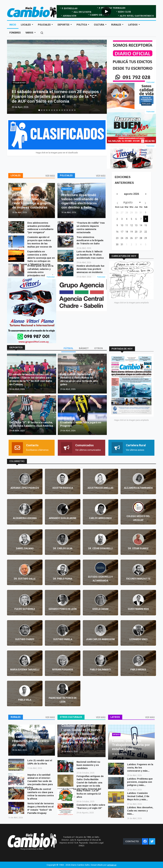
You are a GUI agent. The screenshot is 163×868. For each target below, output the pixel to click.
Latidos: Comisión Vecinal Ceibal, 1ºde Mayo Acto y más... (138, 796)
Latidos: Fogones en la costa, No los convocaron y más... (140, 768)
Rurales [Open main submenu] (116, 25)
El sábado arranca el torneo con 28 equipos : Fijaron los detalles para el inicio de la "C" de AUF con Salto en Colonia (57, 96)
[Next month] (146, 194)
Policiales (66, 175)
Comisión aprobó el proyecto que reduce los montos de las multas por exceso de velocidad (30, 244)
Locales (16, 175)
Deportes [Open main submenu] (64, 25)
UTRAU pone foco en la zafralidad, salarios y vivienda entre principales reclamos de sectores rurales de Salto (31, 272)
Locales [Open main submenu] (26, 25)
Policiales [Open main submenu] (44, 25)
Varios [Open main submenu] (30, 33)
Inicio (13, 25)
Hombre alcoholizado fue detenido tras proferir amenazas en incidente (90, 269)
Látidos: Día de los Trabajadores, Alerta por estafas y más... (131, 745)
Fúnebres (15, 33)
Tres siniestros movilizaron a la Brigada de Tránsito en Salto (90, 240)
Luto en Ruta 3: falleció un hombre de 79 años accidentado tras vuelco (90, 255)
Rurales (16, 717)
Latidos (115, 717)
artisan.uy (112, 865)
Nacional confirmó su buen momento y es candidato (88, 765)
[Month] (131, 202)
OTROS (99, 348)
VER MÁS (50, 176)
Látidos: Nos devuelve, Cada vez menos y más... (140, 811)
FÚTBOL (69, 348)
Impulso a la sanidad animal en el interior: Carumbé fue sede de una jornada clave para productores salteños (30, 781)
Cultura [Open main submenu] (99, 25)
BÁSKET (84, 348)
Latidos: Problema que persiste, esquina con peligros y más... (140, 782)
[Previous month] (117, 194)
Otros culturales (71, 717)
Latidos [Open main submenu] (133, 25)
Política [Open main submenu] (82, 25)
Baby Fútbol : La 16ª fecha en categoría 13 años (89, 794)
